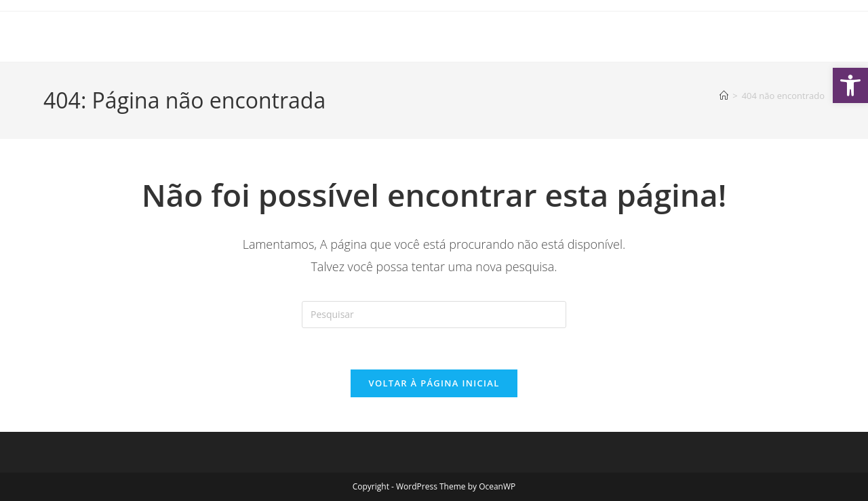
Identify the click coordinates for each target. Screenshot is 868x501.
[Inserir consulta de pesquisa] (434, 315)
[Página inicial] (724, 96)
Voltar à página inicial (434, 383)
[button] (850, 85)
